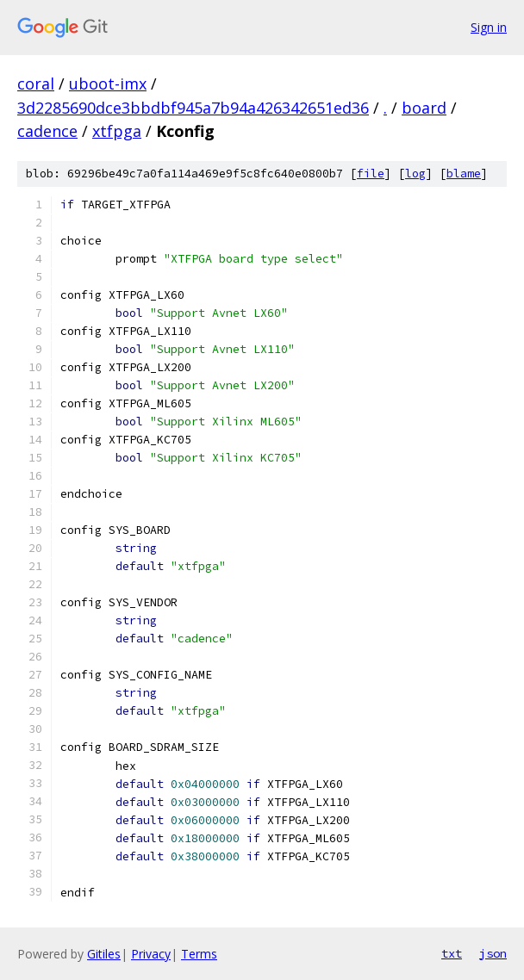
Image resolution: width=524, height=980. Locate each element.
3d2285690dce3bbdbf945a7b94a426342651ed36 (193, 108)
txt (452, 953)
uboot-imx (108, 84)
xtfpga (117, 131)
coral (36, 84)
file (371, 174)
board (424, 108)
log (415, 174)
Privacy (151, 954)
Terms (199, 954)
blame (464, 174)
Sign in (489, 27)
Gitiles (104, 954)
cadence (47, 131)
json (493, 953)
